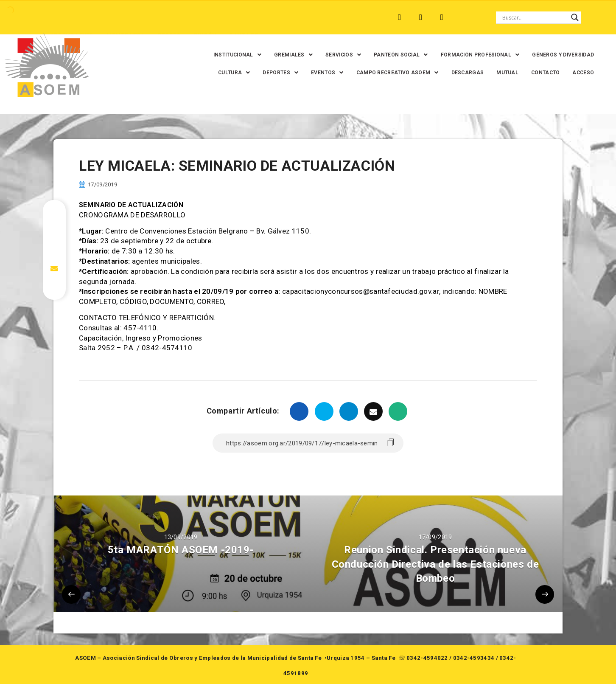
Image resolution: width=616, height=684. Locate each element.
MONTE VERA (125, 17)
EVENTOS (323, 73)
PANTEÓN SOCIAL (397, 55)
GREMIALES (290, 55)
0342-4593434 (474, 658)
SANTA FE (242, 17)
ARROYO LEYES (71, 17)
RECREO (168, 17)
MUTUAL (504, 73)
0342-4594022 (427, 658)
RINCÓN (204, 17)
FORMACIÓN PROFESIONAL (476, 55)
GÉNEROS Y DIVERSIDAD (560, 55)
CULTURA (230, 73)
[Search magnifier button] (575, 17)
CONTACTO (542, 73)
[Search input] (535, 17)
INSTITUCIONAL (234, 55)
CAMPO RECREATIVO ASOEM (394, 73)
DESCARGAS (464, 73)
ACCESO (580, 73)
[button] (234, 55)
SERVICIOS (339, 55)
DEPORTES (277, 73)
